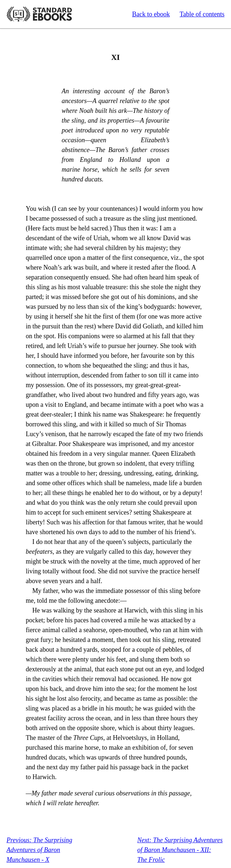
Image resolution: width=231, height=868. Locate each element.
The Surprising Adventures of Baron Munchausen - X (39, 850)
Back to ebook (151, 14)
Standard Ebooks (39, 14)
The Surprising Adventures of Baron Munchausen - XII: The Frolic (180, 850)
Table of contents (202, 14)
